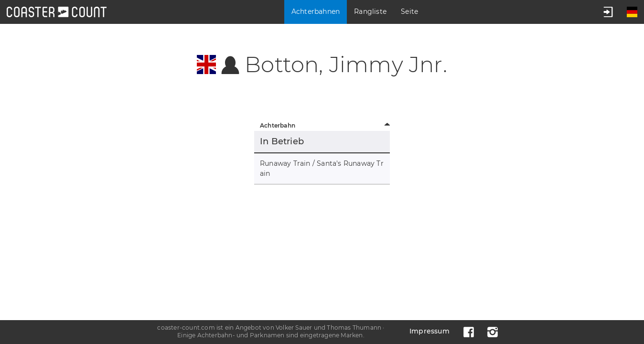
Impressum (429, 331)
